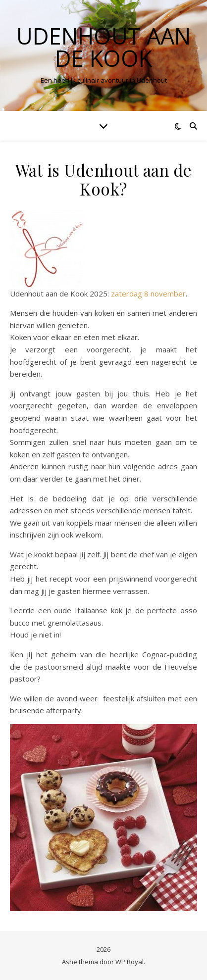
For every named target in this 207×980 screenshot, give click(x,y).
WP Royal (129, 962)
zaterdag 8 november (148, 294)
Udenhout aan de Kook (103, 47)
